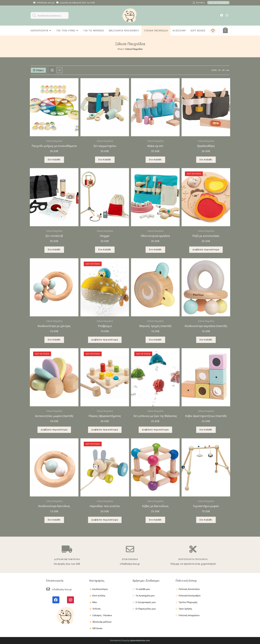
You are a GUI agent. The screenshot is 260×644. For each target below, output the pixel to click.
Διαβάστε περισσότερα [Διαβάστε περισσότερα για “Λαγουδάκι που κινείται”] (105, 520)
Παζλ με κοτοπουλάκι (206, 236)
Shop (120, 49)
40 (223, 70)
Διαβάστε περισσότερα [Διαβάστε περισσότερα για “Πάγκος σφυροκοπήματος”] (105, 430)
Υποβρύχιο (105, 326)
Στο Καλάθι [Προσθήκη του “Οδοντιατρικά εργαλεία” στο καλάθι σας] (155, 250)
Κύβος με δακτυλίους (155, 506)
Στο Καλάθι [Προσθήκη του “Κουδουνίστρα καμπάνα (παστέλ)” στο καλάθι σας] (206, 340)
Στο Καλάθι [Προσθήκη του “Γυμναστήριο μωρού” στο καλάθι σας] (206, 520)
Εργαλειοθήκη (206, 146)
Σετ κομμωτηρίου (105, 146)
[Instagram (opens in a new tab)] (227, 15)
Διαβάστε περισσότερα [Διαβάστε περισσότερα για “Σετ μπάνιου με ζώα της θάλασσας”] (155, 430)
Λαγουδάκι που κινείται (105, 506)
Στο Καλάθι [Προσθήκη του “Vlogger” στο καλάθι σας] (105, 250)
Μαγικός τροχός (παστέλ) (155, 326)
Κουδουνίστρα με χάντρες (54, 326)
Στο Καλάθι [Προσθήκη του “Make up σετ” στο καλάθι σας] (155, 160)
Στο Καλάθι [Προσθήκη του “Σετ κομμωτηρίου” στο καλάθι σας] (105, 160)
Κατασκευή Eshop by (130, 640)
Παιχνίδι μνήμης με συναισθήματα (54, 146)
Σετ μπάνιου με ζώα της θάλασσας (155, 416)
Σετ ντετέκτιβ (54, 236)
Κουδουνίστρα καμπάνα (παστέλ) (206, 326)
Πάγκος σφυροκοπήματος (105, 416)
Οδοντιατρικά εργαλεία (155, 236)
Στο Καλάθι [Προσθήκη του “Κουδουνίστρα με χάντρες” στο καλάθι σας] (54, 340)
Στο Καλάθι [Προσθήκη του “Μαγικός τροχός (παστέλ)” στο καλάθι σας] (155, 340)
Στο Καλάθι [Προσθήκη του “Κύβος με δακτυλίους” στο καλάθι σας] (155, 520)
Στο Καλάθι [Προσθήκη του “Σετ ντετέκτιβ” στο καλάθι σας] (54, 250)
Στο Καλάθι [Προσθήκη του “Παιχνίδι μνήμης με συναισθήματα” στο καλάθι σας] (54, 160)
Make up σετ (155, 146)
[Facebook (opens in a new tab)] (222, 15)
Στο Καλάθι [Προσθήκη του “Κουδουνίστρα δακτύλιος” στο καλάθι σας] (54, 520)
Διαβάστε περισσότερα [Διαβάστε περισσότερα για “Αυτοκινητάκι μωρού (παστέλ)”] (54, 430)
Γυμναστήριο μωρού (206, 506)
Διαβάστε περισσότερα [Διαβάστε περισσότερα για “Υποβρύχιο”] (105, 340)
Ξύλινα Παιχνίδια (54, 141)
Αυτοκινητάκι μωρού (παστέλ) (54, 416)
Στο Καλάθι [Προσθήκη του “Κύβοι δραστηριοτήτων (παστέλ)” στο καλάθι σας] (206, 430)
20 (219, 70)
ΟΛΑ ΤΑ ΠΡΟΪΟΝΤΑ (218, 3)
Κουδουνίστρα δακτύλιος (54, 506)
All (228, 70)
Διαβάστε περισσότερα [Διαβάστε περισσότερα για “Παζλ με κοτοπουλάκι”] (206, 250)
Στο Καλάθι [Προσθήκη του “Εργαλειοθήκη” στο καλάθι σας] (206, 160)
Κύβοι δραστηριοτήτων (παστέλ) (206, 416)
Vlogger (105, 236)
